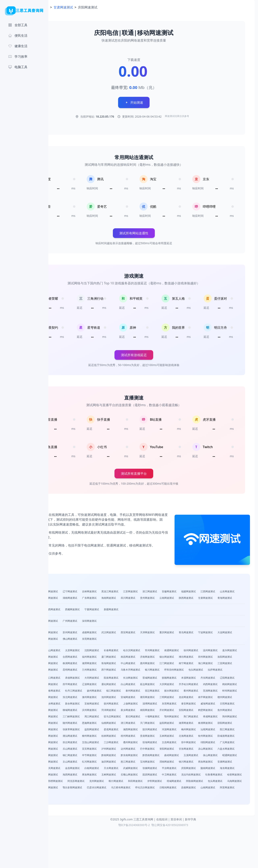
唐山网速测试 (92, 658)
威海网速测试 (225, 724)
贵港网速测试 (186, 763)
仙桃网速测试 (70, 750)
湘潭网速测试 (206, 671)
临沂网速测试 (89, 731)
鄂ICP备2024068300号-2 (134, 865)
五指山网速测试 (171, 769)
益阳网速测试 (128, 750)
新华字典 (190, 859)
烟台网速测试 (70, 671)
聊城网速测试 (128, 731)
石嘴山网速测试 (226, 808)
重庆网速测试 (206, 640)
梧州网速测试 (167, 763)
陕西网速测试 (89, 606)
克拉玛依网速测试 (111, 815)
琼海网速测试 (230, 769)
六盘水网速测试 (168, 782)
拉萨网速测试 (196, 684)
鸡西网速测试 (114, 705)
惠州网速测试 (89, 678)
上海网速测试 (89, 629)
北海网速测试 (225, 763)
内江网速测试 (167, 776)
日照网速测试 (70, 731)
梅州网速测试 (189, 757)
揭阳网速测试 (89, 763)
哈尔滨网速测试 (171, 658)
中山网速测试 (70, 678)
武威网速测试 (189, 802)
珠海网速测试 (225, 671)
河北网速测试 (70, 593)
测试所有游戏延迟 (153, 358)
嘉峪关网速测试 (110, 802)
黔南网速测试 (89, 789)
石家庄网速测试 (71, 658)
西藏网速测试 (111, 617)
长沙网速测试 (128, 647)
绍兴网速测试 (109, 665)
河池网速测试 (111, 769)
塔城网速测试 (148, 821)
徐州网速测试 (230, 658)
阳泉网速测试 (150, 692)
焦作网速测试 (109, 737)
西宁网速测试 (89, 684)
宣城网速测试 (109, 718)
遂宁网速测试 (148, 776)
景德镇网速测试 (226, 718)
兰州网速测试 (70, 684)
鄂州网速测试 (89, 744)
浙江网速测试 (189, 593)
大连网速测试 (89, 647)
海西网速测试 (167, 808)
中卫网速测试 (89, 815)
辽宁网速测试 (109, 593)
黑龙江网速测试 (149, 593)
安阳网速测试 (70, 737)
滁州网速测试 (70, 718)
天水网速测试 (169, 802)
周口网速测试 (189, 737)
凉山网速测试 (148, 782)
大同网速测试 (131, 692)
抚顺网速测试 (208, 692)
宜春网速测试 (109, 724)
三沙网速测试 (191, 769)
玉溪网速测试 (172, 789)
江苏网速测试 (169, 593)
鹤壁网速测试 (89, 737)
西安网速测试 (167, 640)
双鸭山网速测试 (154, 705)
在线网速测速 (78, 7)
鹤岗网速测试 (133, 705)
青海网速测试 (128, 606)
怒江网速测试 (148, 795)
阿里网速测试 (70, 834)
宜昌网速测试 (148, 671)
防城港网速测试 (91, 769)
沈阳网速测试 (131, 658)
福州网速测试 (167, 665)
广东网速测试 (167, 599)
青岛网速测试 (225, 640)
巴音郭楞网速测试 (196, 815)
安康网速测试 (70, 802)
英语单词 (176, 859)
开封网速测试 (225, 731)
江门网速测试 (109, 678)
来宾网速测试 (131, 769)
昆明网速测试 (225, 678)
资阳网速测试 (109, 782)
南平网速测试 (186, 718)
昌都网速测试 (208, 828)
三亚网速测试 (167, 678)
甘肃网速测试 (102, 7)
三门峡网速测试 (168, 737)
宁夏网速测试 (131, 617)
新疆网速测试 (150, 617)
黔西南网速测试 (132, 789)
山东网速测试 (89, 599)
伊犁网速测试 (128, 821)
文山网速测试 (89, 795)
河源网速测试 (169, 757)
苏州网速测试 (109, 640)
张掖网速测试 (208, 802)
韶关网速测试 (150, 757)
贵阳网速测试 (206, 678)
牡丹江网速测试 (195, 705)
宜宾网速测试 (206, 776)
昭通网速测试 (210, 789)
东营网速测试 (186, 724)
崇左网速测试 (150, 769)
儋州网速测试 (210, 769)
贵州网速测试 (225, 599)
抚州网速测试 (128, 724)
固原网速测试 (70, 815)
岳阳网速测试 (206, 750)
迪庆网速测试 (128, 795)
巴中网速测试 (89, 782)
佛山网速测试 (148, 647)
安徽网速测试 (208, 593)
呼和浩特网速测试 (155, 684)
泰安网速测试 (206, 724)
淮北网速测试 (225, 711)
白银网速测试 (150, 802)
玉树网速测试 (206, 808)
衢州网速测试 (128, 711)
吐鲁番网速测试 (134, 815)
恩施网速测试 (225, 744)
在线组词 (162, 859)
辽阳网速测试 (89, 698)
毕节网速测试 (70, 789)
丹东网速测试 (70, 698)
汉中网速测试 (89, 802)
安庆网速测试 (186, 711)
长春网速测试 (150, 658)
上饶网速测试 (148, 724)
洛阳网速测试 (128, 671)
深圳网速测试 (128, 629)
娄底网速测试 (111, 757)
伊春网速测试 (174, 705)
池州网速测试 (89, 718)
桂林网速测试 (148, 763)
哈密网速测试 (155, 815)
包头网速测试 (177, 684)
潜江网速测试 (89, 750)
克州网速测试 (70, 821)
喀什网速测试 (89, 821)
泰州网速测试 (70, 711)
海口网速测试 (148, 678)
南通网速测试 (210, 658)
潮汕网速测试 (109, 763)
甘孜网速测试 (128, 782)
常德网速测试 (225, 750)
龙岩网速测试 (167, 718)
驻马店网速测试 (209, 737)
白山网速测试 (206, 698)
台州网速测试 (128, 665)
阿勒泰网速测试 (168, 821)
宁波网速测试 (70, 647)
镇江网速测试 (235, 705)
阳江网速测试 (227, 757)
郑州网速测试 (109, 671)
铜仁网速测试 (227, 782)
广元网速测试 (128, 776)
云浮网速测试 (70, 763)
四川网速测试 (206, 599)
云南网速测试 (70, 606)
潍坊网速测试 (89, 671)
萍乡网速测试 (70, 724)
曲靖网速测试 (152, 789)
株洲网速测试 (186, 671)
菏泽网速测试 (167, 731)
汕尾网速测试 (208, 757)
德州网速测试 (109, 731)
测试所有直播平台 (153, 477)
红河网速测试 (109, 795)
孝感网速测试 (128, 744)
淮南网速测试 (206, 711)
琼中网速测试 (89, 776)
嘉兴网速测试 (89, 665)
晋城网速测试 (189, 692)
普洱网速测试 (70, 795)
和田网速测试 (109, 821)
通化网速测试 (186, 698)
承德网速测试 (111, 692)
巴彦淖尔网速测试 (116, 828)
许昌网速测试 (148, 737)
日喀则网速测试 (187, 828)
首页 (60, 7)
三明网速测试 (148, 718)
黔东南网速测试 (110, 789)
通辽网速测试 (70, 828)
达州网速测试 (70, 782)
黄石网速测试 (230, 737)
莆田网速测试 (128, 718)
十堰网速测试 (70, 744)
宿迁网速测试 (89, 711)
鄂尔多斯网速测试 (92, 828)
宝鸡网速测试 (167, 795)
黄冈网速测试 (167, 744)
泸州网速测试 (225, 776)
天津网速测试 (186, 640)
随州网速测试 (206, 744)
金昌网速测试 (131, 802)
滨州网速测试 (148, 731)
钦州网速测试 (70, 769)
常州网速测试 (191, 658)
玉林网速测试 (206, 763)
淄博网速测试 (167, 724)
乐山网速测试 (186, 776)
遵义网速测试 (189, 782)
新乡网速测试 (186, 731)
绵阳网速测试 (186, 678)
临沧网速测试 (230, 789)
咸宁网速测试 (186, 744)
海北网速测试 (128, 808)
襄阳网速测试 (167, 671)
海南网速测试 (186, 599)
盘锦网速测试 (109, 698)
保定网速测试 (70, 692)
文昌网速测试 (70, 776)
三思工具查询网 (143, 859)
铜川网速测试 (206, 795)
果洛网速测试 (186, 808)
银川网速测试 (133, 684)
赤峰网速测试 (227, 821)
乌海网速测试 (208, 821)
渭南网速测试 (186, 795)
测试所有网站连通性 (153, 233)
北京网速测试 (70, 629)
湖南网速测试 (148, 599)
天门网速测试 (109, 750)
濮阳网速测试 (128, 737)
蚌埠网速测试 (167, 711)
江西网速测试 (70, 599)
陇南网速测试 (89, 808)
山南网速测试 (227, 828)
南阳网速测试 (206, 731)
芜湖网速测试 (148, 711)
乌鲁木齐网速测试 (111, 684)
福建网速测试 (227, 593)
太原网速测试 (111, 658)
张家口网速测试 (91, 692)
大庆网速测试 (70, 705)
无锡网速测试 (109, 647)
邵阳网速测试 (186, 750)
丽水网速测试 (109, 711)
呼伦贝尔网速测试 (164, 828)
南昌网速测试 (206, 665)
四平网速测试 (148, 698)
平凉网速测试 (227, 802)
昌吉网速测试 (174, 815)
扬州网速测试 (215, 705)
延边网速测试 (225, 698)
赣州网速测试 (206, 718)
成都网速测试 (128, 640)
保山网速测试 (191, 789)
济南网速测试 (225, 665)
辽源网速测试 (167, 698)
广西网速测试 (92, 617)
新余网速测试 (89, 724)
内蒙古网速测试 (71, 617)
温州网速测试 (70, 665)
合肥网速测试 (148, 665)
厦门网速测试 (186, 665)
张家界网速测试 (71, 757)
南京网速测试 (89, 640)
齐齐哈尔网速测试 (92, 705)
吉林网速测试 (128, 593)
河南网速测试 (109, 599)
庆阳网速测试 (70, 808)
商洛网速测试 (225, 795)
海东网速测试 (109, 808)
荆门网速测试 (109, 744)
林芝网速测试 (89, 834)
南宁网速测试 (128, 678)
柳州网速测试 (128, 763)
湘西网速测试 (131, 757)
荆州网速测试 (148, 744)
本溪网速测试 (227, 692)
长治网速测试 (169, 692)
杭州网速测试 (70, 640)
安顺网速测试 (208, 782)
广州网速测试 (109, 629)
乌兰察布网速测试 (140, 828)
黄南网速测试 (148, 808)
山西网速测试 (89, 593)
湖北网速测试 (128, 599)
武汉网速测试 (148, 640)
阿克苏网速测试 (219, 815)
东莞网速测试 (167, 647)
